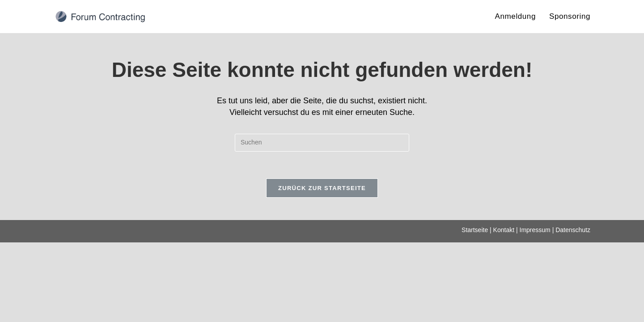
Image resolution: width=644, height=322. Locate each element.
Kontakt (504, 309)
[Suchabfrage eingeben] (322, 143)
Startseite (475, 309)
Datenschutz (573, 309)
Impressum (535, 309)
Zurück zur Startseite (322, 188)
